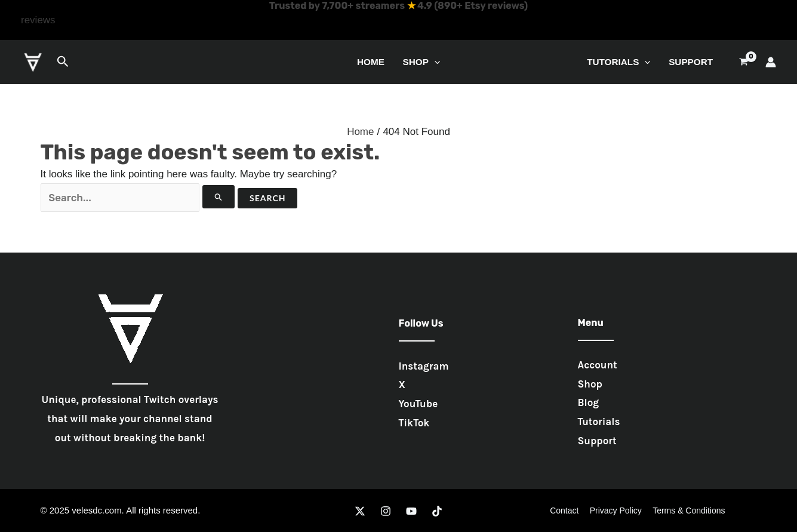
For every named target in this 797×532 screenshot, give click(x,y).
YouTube (418, 404)
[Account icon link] (771, 62)
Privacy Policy (616, 511)
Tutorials (618, 62)
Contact (567, 511)
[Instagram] (386, 511)
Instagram (424, 366)
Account (598, 365)
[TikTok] (437, 511)
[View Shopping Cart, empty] (744, 62)
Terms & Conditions (686, 511)
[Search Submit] (219, 197)
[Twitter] (360, 511)
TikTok (414, 423)
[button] (38, 20)
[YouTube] (411, 511)
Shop (421, 62)
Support (691, 62)
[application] (434, 62)
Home (371, 62)
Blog (589, 402)
